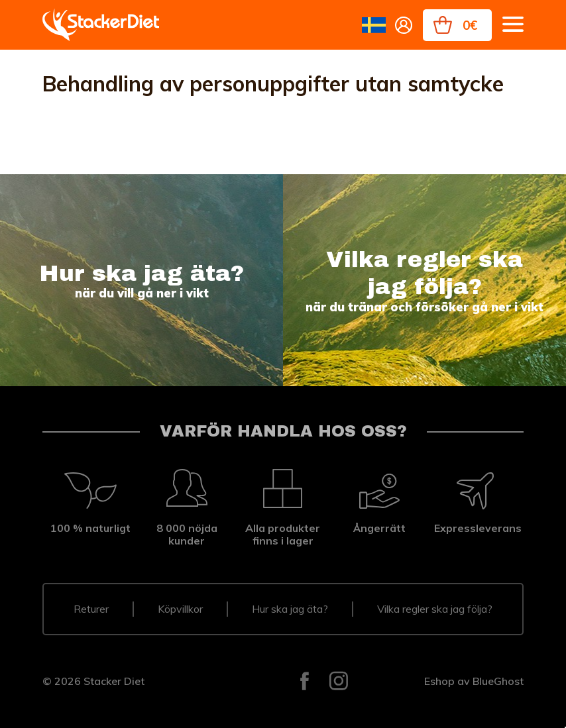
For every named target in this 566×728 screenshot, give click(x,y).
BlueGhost (498, 681)
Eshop (439, 681)
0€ (470, 25)
